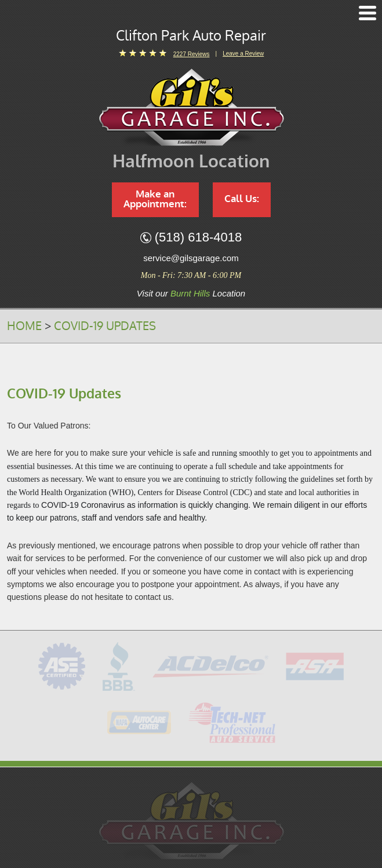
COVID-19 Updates (105, 326)
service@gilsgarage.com (191, 258)
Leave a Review (243, 54)
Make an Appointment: (155, 199)
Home (24, 326)
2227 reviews (192, 54)
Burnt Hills (190, 293)
